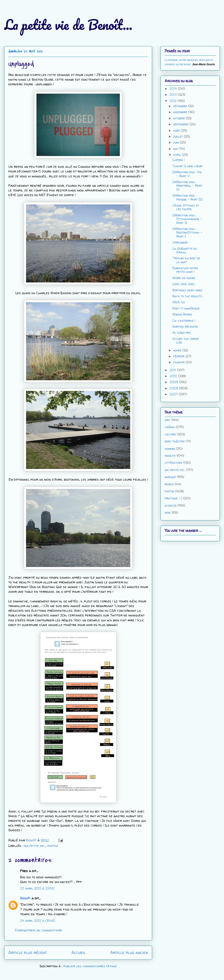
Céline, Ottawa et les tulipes (186, 207)
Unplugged (180, 242)
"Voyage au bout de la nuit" (186, 260)
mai (176, 149)
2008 (174, 388)
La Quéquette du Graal (185, 250)
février (179, 356)
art (167, 420)
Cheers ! (179, 160)
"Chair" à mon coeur (187, 166)
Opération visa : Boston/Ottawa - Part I (187, 233)
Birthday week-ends (187, 290)
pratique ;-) (173, 498)
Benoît (25, 898)
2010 (174, 376)
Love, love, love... (184, 284)
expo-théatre (175, 441)
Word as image (184, 278)
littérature (173, 463)
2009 (174, 382)
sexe (168, 512)
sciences (171, 505)
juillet (179, 136)
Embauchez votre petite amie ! (185, 270)
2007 (174, 394)
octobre (179, 118)
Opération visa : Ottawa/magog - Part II (187, 219)
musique (170, 477)
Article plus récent (27, 953)
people (169, 484)
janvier (179, 362)
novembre (181, 112)
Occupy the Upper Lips (186, 341)
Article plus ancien (129, 953)
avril (178, 155)
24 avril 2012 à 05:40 (38, 920)
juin (177, 142)
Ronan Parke (182, 314)
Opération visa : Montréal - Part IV (187, 186)
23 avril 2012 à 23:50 (37, 888)
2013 (174, 95)
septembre (181, 124)
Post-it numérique (186, 308)
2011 (173, 370)
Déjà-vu (179, 302)
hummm (170, 449)
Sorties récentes (185, 327)
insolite (170, 456)
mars (178, 350)
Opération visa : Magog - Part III (188, 197)
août (177, 130)
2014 (174, 89)
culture (170, 434)
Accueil (79, 953)
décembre (181, 106)
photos (53, 846)
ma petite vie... (35, 846)
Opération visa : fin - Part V (187, 174)
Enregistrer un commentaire (39, 930)
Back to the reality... (188, 296)
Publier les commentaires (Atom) (90, 966)
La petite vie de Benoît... (68, 25)
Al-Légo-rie (182, 333)
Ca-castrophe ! (184, 321)
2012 (174, 101)
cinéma (170, 427)
